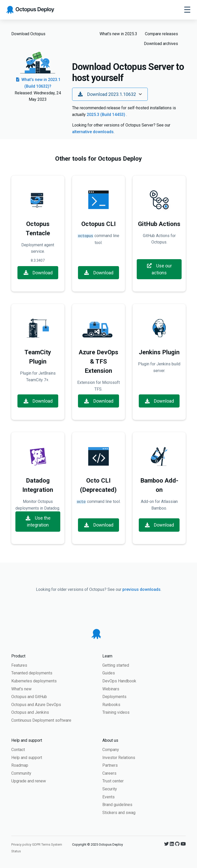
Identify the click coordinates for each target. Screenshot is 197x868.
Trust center (113, 781)
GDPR (36, 844)
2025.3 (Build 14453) (106, 115)
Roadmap (20, 765)
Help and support (27, 758)
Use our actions (159, 269)
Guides (109, 673)
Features (19, 665)
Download (38, 273)
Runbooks (111, 705)
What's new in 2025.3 (118, 34)
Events (109, 797)
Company (111, 750)
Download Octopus (28, 34)
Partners (110, 765)
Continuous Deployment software (41, 720)
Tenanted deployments (32, 673)
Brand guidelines (117, 805)
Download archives (161, 44)
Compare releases (161, 34)
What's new (21, 689)
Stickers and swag (119, 813)
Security (110, 789)
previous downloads (141, 589)
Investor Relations (119, 758)
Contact (18, 750)
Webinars (111, 689)
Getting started (116, 665)
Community (21, 773)
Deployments (114, 697)
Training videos (116, 712)
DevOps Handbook (119, 681)
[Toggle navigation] (187, 10)
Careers (109, 773)
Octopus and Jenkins (30, 712)
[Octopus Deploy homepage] (30, 10)
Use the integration (38, 521)
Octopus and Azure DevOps (36, 705)
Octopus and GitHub (29, 697)
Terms (46, 844)
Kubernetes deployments (34, 681)
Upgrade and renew (29, 781)
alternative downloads (93, 132)
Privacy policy (21, 844)
